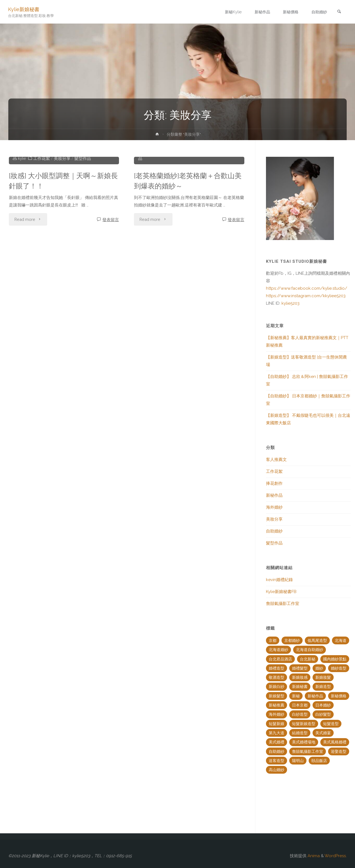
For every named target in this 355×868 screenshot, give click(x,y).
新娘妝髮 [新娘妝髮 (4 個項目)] (323, 677)
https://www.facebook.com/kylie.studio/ (307, 288)
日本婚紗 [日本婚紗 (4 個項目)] (323, 705)
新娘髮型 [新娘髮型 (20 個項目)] (277, 696)
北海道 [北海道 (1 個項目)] (341, 640)
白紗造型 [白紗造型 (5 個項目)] (300, 714)
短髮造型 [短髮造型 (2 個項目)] (331, 724)
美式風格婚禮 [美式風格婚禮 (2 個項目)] (335, 742)
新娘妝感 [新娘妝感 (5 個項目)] (300, 677)
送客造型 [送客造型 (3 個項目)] (277, 761)
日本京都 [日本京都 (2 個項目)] (300, 705)
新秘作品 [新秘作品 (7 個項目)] (315, 696)
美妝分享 (62, 241)
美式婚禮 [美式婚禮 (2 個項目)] (277, 742)
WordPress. (336, 856)
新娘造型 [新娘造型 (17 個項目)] (323, 687)
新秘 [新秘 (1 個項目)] (296, 696)
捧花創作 (172, 233)
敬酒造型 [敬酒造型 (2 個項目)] (277, 677)
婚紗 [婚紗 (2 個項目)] (319, 668)
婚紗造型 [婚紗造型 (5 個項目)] (339, 668)
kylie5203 (290, 303)
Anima (313, 856)
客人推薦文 (276, 460)
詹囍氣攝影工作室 (283, 604)
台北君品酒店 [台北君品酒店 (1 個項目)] (280, 659)
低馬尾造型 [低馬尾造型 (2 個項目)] (317, 640)
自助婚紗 (213, 233)
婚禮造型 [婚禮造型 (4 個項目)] (277, 668)
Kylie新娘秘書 (24, 9)
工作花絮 (42, 241)
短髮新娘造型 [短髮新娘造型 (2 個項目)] (304, 724)
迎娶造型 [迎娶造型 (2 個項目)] (339, 751)
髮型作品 (83, 241)
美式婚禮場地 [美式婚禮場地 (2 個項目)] (304, 742)
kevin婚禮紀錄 (279, 580)
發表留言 (111, 302)
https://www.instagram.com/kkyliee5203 (306, 296)
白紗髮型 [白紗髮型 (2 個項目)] (323, 714)
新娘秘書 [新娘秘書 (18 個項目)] (300, 687)
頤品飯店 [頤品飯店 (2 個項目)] (319, 761)
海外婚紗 (274, 507)
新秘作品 (274, 495)
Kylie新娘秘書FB (281, 592)
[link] (339, 12)
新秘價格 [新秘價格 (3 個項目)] (339, 696)
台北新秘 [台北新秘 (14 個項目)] (308, 659)
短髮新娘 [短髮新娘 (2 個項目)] (277, 724)
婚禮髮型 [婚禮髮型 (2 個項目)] (300, 668)
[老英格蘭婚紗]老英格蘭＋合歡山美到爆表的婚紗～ (186, 263)
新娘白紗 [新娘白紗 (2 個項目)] (277, 687)
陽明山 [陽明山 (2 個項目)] (298, 761)
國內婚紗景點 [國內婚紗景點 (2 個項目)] (335, 659)
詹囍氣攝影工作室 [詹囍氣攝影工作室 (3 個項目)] (308, 751)
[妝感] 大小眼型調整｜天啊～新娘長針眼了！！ (62, 263)
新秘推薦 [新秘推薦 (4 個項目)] (277, 705)
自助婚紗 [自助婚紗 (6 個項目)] (277, 751)
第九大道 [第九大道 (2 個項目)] (277, 733)
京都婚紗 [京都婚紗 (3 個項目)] (292, 640)
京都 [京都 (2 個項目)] (273, 640)
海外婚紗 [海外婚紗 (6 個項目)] (277, 714)
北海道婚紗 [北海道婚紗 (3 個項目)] (278, 650)
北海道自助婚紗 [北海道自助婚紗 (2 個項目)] (310, 650)
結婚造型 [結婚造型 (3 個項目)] (300, 733)
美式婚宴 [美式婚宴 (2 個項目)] (323, 733)
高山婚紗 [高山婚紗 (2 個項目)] (277, 770)
